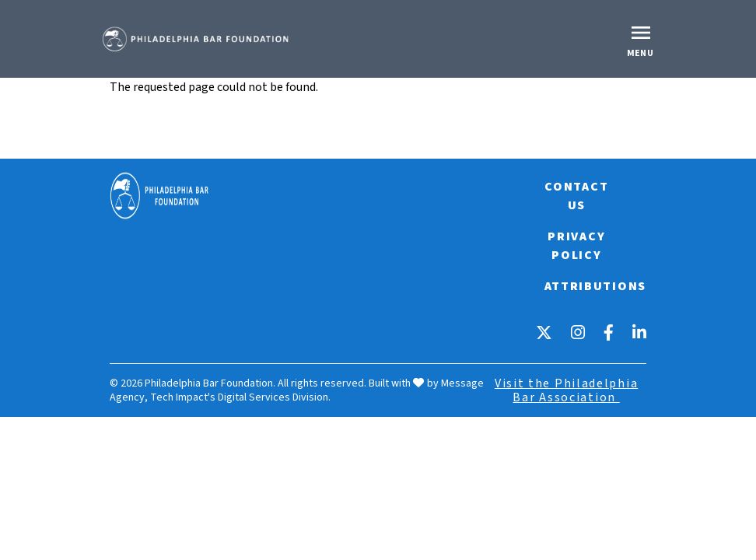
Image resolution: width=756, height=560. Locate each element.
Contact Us (576, 196)
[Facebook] (609, 332)
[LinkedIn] (639, 332)
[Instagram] (578, 332)
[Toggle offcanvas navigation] (642, 39)
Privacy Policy (576, 246)
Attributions (595, 286)
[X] (544, 332)
